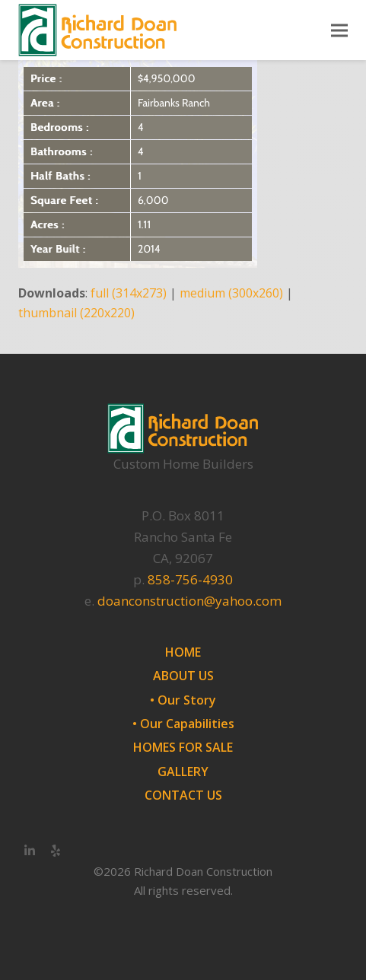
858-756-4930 (190, 579)
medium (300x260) (231, 293)
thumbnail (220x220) (76, 313)
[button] (339, 30)
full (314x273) (129, 293)
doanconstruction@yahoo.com (189, 601)
